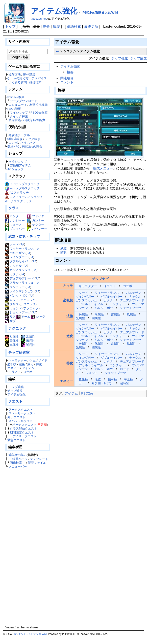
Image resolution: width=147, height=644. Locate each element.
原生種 (83, 379)
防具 (22, 236)
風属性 (28, 341)
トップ (10, 26)
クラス (14, 208)
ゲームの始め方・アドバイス (27, 78)
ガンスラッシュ (18, 270)
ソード (12, 244)
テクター (36, 225)
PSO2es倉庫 (39, 112)
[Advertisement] (27, 547)
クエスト (15, 401)
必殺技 (12, 364)
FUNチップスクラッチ (25, 184)
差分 (46, 26)
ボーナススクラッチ (18, 201)
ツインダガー (16, 257)
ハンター (13, 216)
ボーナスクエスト (24, 425)
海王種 (128, 379)
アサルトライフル (19, 283)
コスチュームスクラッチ (26, 197)
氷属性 (28, 336)
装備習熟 (15, 120)
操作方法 (15, 74)
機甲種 (112, 379)
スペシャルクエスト (22, 421)
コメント (67, 82)
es (58, 51)
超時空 (125, 383)
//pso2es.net (39, 19)
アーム (23, 317)
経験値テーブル (19, 135)
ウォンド (13, 308)
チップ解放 (15, 391)
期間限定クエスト (22, 432)
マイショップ (19, 112)
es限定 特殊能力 (34, 120)
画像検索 (16, 463)
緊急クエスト (16, 440)
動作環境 (29, 74)
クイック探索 (19, 116)
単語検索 (74, 26)
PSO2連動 (14, 109)
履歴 (56, 26)
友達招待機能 (38, 105)
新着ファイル (37, 463)
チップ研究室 (19, 352)
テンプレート (39, 459)
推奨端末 (35, 82)
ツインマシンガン (19, 291)
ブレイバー (15, 229)
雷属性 (12, 341)
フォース (13, 225)
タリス (12, 304)
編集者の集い (18, 455)
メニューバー (18, 466)
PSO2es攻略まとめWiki (100, 12)
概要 (70, 72)
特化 (39, 364)
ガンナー (36, 220)
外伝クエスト (16, 417)
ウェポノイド (38, 360)
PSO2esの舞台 (32, 146)
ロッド (12, 300)
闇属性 (28, 345)
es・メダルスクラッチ (25, 188)
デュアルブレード (19, 278)
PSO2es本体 (16, 97)
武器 (12, 236)
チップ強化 (16, 387)
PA (22, 244)
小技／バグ (28, 143)
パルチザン (15, 253)
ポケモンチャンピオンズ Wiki (30, 634)
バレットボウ (16, 295)
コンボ (13, 143)
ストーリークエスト (22, 413)
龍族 (98, 379)
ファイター (37, 216)
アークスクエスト (21, 409)
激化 (30, 364)
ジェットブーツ (18, 312)
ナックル (13, 265)
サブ (10, 321)
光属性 (12, 345)
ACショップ (15, 169)
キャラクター (18, 360)
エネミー (13, 368)
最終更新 (91, 26)
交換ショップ (18, 162)
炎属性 (12, 336)
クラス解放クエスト (23, 428)
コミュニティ (18, 105)
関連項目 (67, 78)
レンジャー (15, 220)
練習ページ (20, 459)
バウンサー (37, 229)
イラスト (15, 372)
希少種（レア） (102, 383)
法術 (22, 364)
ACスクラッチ (19, 192)
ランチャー (15, 287)
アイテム (28, 368)
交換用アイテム (20, 165)
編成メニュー (103, 168)
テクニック (28, 300)
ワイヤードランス (19, 249)
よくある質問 (18, 82)
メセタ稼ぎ (33, 139)
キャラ (68, 286)
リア (10, 317)
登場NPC (14, 146)
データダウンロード (23, 101)
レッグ (38, 317)
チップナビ (100, 279)
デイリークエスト (24, 436)
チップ (35, 236)
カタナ (12, 274)
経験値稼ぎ (15, 139)
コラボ (28, 372)
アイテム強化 (54, 11)
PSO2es (87, 393)
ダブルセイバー (18, 261)
